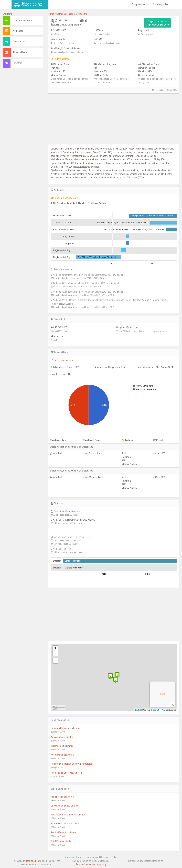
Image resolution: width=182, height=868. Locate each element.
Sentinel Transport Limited (64, 833)
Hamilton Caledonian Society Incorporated (72, 764)
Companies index (65, 14)
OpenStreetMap (159, 710)
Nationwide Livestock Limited (65, 824)
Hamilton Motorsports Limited (66, 728)
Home (51, 14)
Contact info (19, 42)
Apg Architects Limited (62, 737)
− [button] (55, 653)
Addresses (18, 31)
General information (23, 20)
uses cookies (32, 861)
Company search (140, 4)
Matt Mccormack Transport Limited (68, 815)
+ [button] (55, 648)
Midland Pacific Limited (62, 746)
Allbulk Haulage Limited (62, 797)
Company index (161, 4)
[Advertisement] (23, 122)
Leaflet (138, 710)
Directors (18, 63)
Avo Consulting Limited (62, 755)
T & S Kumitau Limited (62, 841)
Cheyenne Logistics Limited (64, 806)
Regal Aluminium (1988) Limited (66, 773)
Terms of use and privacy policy (91, 864)
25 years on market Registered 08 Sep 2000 (157, 23)
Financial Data (20, 52)
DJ (81, 14)
